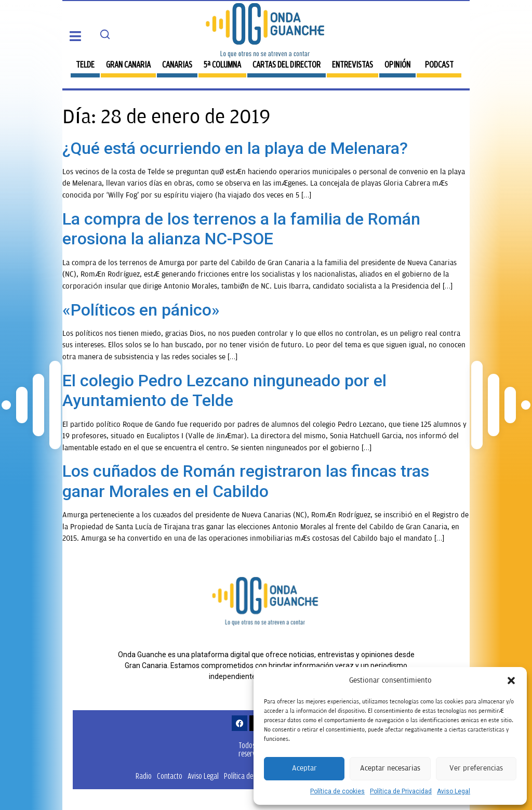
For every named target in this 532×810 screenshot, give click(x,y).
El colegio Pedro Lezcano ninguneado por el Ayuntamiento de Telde (224, 390)
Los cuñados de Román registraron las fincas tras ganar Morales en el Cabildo (246, 481)
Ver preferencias (476, 768)
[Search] (105, 34)
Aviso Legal (454, 791)
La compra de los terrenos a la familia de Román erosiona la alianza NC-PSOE (241, 229)
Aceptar (304, 768)
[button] (511, 681)
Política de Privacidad (401, 791)
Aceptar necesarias (390, 768)
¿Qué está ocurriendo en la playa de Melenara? (235, 148)
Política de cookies (337, 791)
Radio (144, 776)
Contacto (170, 776)
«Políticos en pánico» (141, 310)
